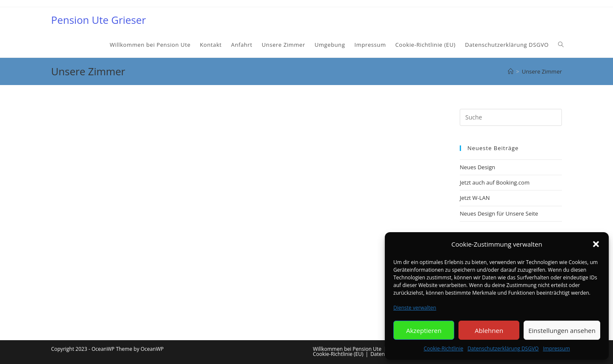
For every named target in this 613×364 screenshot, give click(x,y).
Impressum (556, 348)
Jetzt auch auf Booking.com (495, 182)
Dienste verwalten (415, 308)
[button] (596, 244)
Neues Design (477, 167)
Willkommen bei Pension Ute (347, 349)
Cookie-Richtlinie (443, 348)
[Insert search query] (511, 117)
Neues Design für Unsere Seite (499, 213)
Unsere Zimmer (542, 71)
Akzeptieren (424, 330)
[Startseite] (511, 71)
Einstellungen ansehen (562, 330)
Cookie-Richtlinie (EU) (338, 354)
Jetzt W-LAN (475, 198)
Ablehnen (489, 330)
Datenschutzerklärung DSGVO (503, 348)
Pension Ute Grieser (99, 20)
